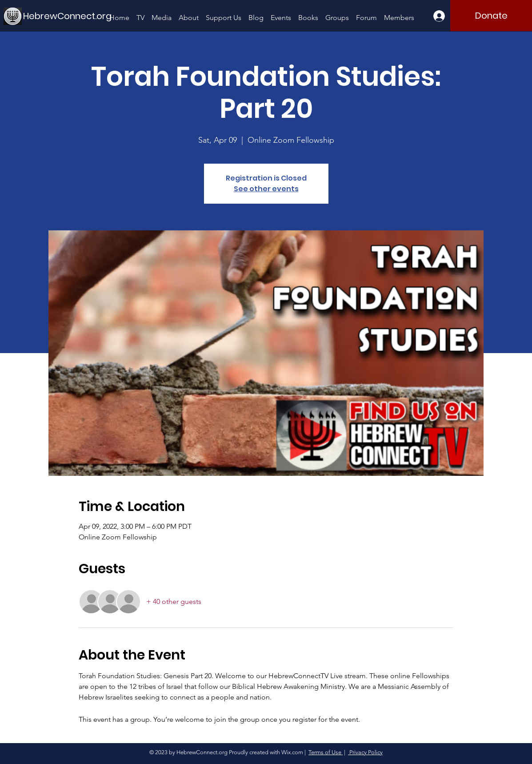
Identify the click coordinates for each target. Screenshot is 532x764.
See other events (266, 189)
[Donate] (491, 16)
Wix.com (292, 752)
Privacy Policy (365, 752)
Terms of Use (326, 752)
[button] (162, 14)
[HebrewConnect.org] (68, 16)
